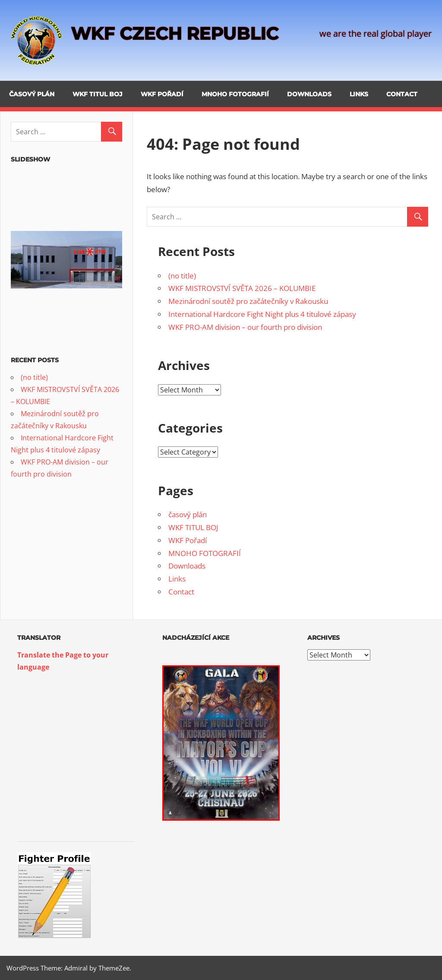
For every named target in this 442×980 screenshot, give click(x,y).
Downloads (309, 94)
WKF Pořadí (162, 94)
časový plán (32, 94)
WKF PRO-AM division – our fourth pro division (245, 327)
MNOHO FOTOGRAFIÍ (235, 94)
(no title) (182, 276)
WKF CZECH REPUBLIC (175, 33)
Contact (402, 94)
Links (359, 94)
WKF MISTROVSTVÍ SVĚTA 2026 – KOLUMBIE (242, 288)
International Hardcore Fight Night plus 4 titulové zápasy (262, 314)
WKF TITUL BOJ (98, 94)
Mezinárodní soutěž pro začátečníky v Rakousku (248, 301)
